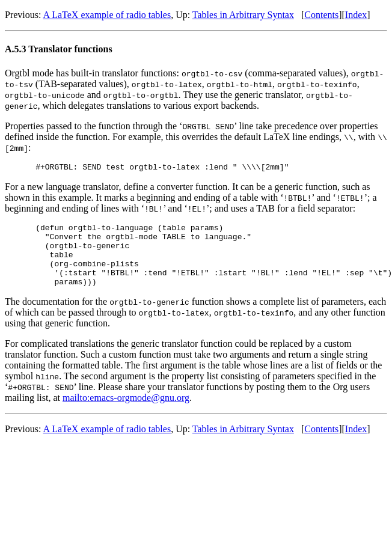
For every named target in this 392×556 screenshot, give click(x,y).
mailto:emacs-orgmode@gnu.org (126, 412)
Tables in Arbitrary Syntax (243, 15)
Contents (321, 15)
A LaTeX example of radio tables (107, 15)
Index (356, 15)
